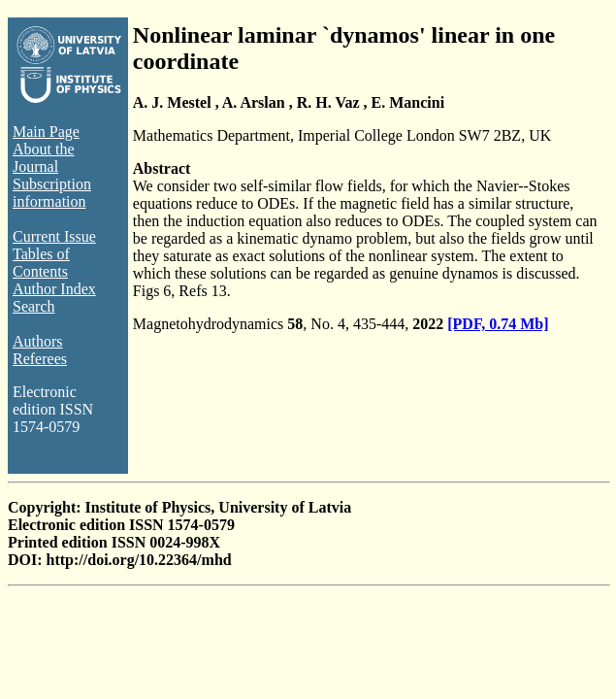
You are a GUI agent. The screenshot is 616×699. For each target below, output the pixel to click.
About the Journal (44, 158)
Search (34, 306)
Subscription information (52, 193)
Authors (38, 341)
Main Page (46, 132)
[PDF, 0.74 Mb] (498, 324)
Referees (40, 359)
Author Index (54, 289)
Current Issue (54, 236)
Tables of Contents (41, 263)
